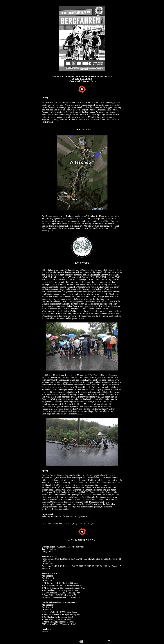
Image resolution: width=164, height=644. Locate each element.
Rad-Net (45, 632)
